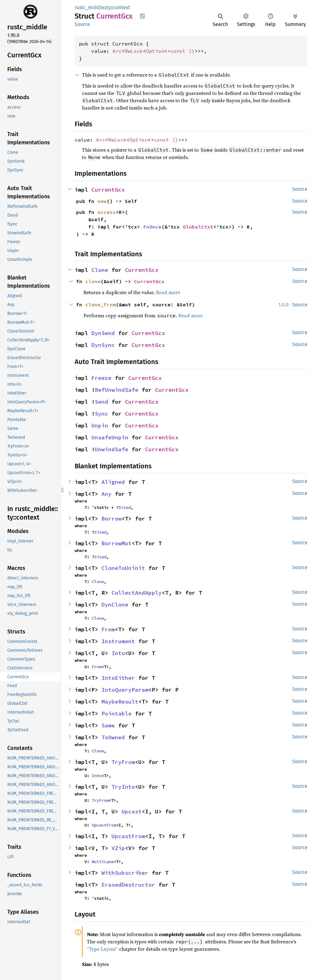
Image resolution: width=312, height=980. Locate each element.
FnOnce (152, 227)
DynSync (103, 345)
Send (101, 402)
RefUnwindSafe (117, 390)
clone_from (101, 304)
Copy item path (142, 16)
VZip (118, 848)
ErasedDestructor (128, 885)
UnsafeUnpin (110, 437)
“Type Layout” (102, 949)
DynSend (103, 333)
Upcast (132, 811)
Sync (101, 414)
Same (108, 725)
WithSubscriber (125, 873)
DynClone (115, 605)
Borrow (112, 519)
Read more (168, 292)
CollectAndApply (137, 593)
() (192, 51)
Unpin (100, 425)
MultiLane (103, 862)
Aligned (113, 482)
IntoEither (118, 678)
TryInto (123, 787)
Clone (100, 270)
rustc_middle (89, 7)
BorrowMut (117, 543)
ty (109, 7)
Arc (117, 51)
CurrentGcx (108, 190)
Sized (125, 507)
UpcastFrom (104, 825)
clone (93, 281)
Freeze (101, 378)
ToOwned (113, 737)
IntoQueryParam (125, 690)
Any (106, 494)
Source (82, 24)
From (108, 629)
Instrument (118, 641)
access (107, 212)
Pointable (117, 713)
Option (155, 51)
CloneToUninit (123, 568)
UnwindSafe (112, 449)
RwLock (134, 51)
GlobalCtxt (198, 227)
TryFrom (123, 762)
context (122, 7)
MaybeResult (120, 702)
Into (118, 653)
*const (178, 51)
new (102, 201)
